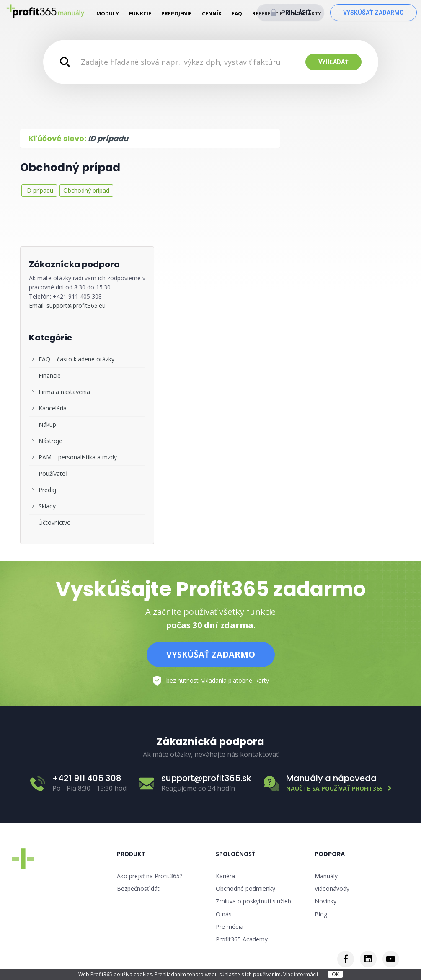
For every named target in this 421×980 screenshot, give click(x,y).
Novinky (325, 901)
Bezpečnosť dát (138, 888)
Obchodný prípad (70, 168)
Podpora (330, 854)
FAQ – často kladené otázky (76, 359)
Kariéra (225, 876)
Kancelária (53, 408)
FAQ (237, 14)
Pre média (230, 927)
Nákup (47, 424)
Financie (50, 375)
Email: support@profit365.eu (67, 306)
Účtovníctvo (55, 522)
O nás (224, 914)
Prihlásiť (296, 13)
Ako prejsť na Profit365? (150, 876)
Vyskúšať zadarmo (373, 13)
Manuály (326, 876)
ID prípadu (39, 190)
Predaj (47, 490)
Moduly (108, 14)
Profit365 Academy (242, 939)
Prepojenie (177, 14)
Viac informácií (301, 974)
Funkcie (140, 14)
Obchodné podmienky (245, 888)
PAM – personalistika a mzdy (78, 457)
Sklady (47, 506)
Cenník (212, 14)
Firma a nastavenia (64, 392)
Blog (321, 914)
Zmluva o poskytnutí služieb (253, 901)
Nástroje (50, 441)
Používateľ (53, 473)
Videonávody (332, 888)
